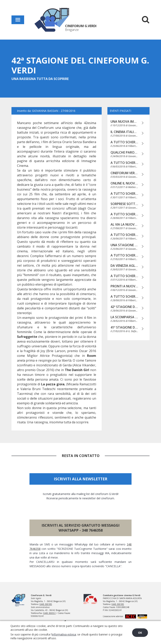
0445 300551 (50, 613)
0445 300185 (46, 604)
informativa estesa (64, 634)
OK (140, 633)
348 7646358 (92, 530)
